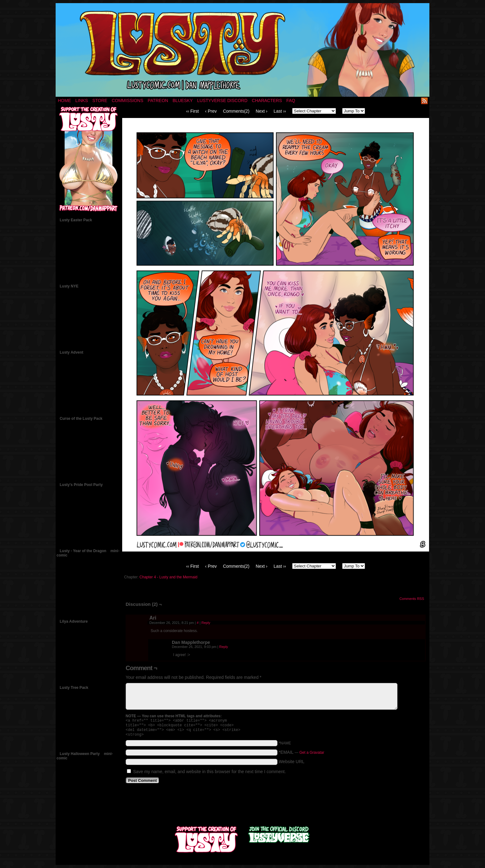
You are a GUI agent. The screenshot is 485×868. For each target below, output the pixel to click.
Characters (267, 101)
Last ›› (280, 111)
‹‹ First (192, 111)
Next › (261, 111)
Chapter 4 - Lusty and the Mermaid (168, 577)
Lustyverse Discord (222, 101)
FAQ (291, 101)
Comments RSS (412, 599)
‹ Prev (211, 111)
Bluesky (183, 101)
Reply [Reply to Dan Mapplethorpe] (223, 647)
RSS (425, 101)
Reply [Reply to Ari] (206, 623)
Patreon (158, 101)
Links (82, 101)
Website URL (292, 764)
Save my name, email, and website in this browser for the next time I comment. (210, 774)
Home (64, 101)
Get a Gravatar (312, 755)
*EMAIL (302, 755)
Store (100, 101)
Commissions (127, 101)
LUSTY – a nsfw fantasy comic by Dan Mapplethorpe (242, 50)
